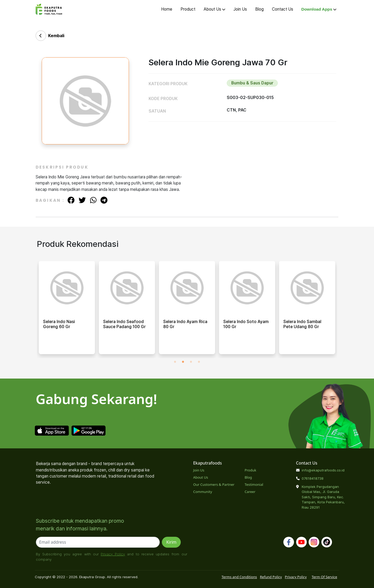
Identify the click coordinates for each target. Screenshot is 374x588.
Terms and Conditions (239, 577)
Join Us (240, 9)
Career (250, 492)
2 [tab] (183, 362)
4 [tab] (199, 362)
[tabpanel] (67, 310)
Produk (250, 470)
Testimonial (254, 484)
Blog (259, 9)
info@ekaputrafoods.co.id (323, 470)
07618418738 (313, 478)
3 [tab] (191, 362)
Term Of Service (324, 577)
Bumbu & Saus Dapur (252, 83)
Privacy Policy (113, 554)
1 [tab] (175, 362)
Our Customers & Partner (214, 484)
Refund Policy (271, 577)
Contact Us (283, 9)
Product (188, 9)
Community (203, 492)
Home (167, 9)
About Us (214, 9)
